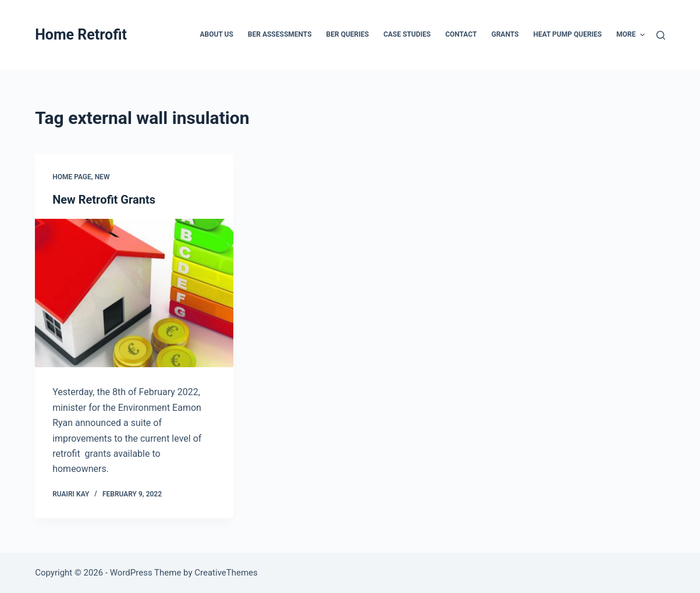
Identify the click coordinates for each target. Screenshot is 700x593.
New (102, 177)
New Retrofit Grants (104, 200)
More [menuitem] (630, 35)
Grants (505, 34)
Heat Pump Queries (567, 34)
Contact (461, 34)
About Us (217, 34)
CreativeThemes (226, 573)
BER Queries (348, 34)
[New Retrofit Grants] (134, 293)
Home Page (72, 177)
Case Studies (407, 34)
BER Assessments (280, 34)
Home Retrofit (81, 35)
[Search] (661, 35)
